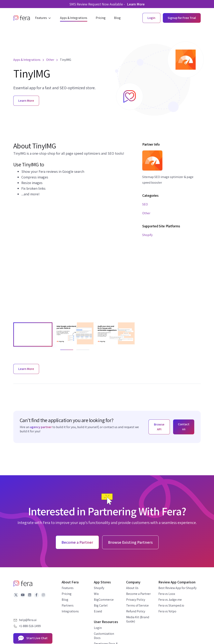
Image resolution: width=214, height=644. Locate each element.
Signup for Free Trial (182, 18)
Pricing (67, 594)
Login (98, 628)
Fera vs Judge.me (170, 600)
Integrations (70, 611)
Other (146, 213)
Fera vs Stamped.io (171, 605)
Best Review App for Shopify (177, 588)
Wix (96, 594)
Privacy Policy (136, 600)
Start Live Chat (33, 638)
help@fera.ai (28, 620)
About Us (132, 588)
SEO (145, 204)
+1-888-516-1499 (30, 626)
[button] (43, 18)
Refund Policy (136, 611)
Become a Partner (138, 594)
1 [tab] (62, 352)
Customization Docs (104, 636)
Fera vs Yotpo (167, 611)
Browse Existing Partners (130, 542)
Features (68, 588)
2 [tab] (78, 352)
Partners (68, 605)
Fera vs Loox (167, 594)
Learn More (136, 4)
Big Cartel (101, 605)
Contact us (184, 427)
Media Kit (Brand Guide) (138, 619)
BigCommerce (104, 600)
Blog (65, 600)
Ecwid (98, 611)
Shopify (147, 235)
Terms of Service (137, 605)
